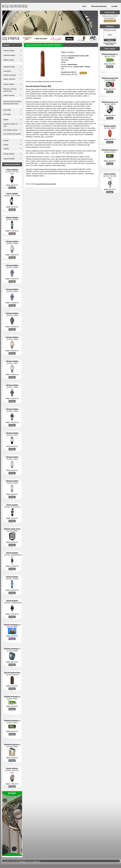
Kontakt (115, 6)
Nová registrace (110, 44)
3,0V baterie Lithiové (11, 130)
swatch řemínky (9, 95)
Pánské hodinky (9, 51)
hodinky (6, 149)
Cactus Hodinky (110, 174)
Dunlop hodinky (9, 154)
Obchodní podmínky (99, 6)
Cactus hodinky (9, 84)
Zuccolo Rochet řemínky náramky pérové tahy (12, 103)
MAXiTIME (7, 110)
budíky (6, 145)
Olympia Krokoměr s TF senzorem (17, 649)
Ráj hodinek (22, 861)
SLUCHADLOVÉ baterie (12, 134)
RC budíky (7, 114)
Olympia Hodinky (12, 241)
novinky (6, 45)
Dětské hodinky (9, 60)
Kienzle (6, 140)
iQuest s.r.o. (37, 861)
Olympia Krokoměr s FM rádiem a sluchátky (20, 744)
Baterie (6, 120)
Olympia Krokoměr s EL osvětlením (17, 625)
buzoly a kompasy (10, 75)
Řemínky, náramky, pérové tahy (10, 90)
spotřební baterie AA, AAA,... (11, 125)
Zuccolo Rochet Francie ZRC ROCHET (18, 672)
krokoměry (7, 71)
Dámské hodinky (9, 55)
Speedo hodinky (9, 159)
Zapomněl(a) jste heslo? (110, 43)
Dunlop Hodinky (12, 768)
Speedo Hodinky (110, 126)
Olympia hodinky (9, 67)
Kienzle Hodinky (12, 553)
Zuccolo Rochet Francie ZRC (46, 184)
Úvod (84, 6)
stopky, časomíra (9, 79)
